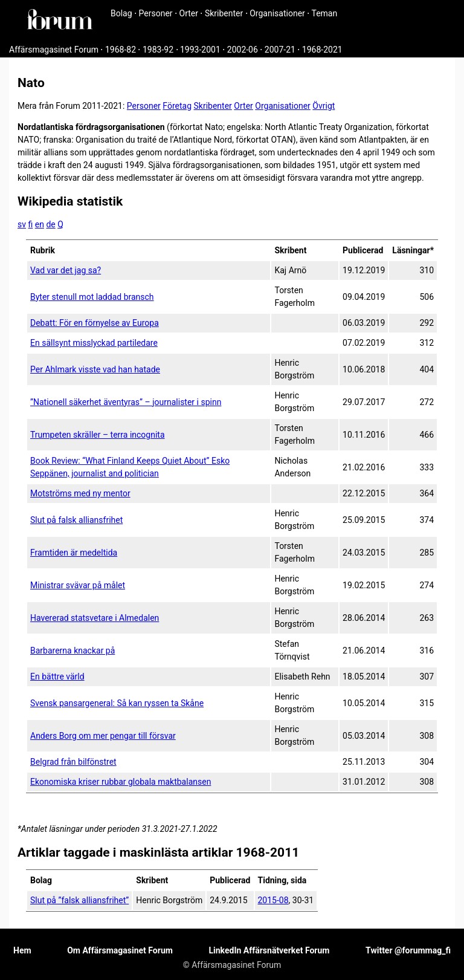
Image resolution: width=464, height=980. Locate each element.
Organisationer (277, 13)
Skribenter (224, 13)
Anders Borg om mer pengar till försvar (103, 736)
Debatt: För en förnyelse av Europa (95, 323)
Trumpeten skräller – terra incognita (98, 435)
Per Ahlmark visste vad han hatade (95, 369)
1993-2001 (200, 50)
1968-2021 (322, 50)
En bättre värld (57, 677)
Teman (324, 13)
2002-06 (243, 50)
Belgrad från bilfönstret (73, 762)
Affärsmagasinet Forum (54, 50)
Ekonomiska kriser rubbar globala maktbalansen (121, 782)
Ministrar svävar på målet (78, 585)
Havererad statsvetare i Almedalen (95, 618)
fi (31, 224)
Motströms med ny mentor (80, 493)
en (40, 224)
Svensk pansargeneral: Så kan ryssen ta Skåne (117, 703)
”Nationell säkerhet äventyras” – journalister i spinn (126, 402)
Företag (177, 106)
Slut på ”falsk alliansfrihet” (79, 900)
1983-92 (158, 50)
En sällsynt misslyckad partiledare (94, 343)
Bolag (121, 13)
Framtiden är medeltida (74, 553)
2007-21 (280, 50)
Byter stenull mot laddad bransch (92, 297)
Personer (156, 13)
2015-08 (273, 900)
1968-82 (121, 50)
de (50, 224)
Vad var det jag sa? (66, 270)
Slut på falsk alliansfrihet (76, 520)
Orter (189, 13)
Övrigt (324, 106)
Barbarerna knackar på (72, 651)
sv (22, 224)
